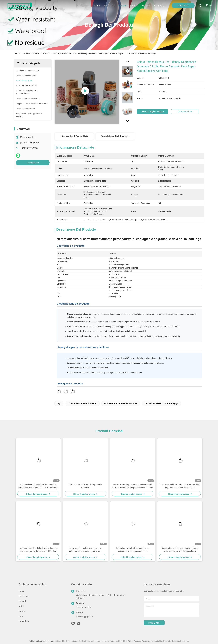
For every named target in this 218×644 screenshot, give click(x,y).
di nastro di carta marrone (82, 403)
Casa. (97, 6)
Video (135, 6)
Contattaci (160, 6)
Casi (21, 616)
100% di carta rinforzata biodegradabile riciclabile (85, 486)
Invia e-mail (154, 623)
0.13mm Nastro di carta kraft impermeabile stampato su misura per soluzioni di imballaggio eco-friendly (38, 486)
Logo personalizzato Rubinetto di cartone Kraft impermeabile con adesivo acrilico (180, 486)
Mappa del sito (55, 641)
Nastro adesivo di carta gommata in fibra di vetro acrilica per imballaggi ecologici (180, 549)
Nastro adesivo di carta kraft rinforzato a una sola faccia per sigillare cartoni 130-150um (38, 549)
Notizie (22, 611)
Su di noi (109, 6)
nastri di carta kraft (43, 53)
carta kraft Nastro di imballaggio (162, 403)
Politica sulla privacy (38, 641)
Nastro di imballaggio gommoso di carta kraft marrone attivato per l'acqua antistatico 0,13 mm (133, 486)
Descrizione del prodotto (115, 136)
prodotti (123, 6)
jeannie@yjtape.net (30, 143)
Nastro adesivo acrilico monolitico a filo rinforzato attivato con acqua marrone (85, 549)
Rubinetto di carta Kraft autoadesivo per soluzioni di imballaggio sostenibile (133, 549)
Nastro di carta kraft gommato (120, 403)
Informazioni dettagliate (74, 136)
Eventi (146, 6)
